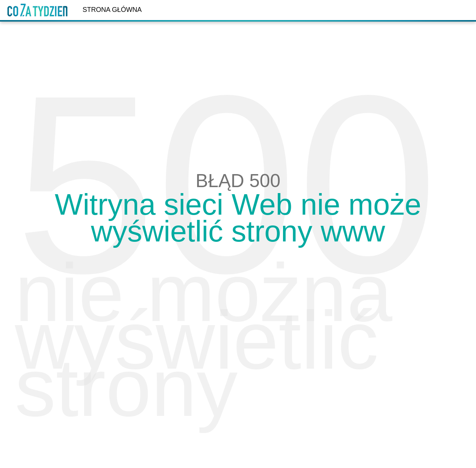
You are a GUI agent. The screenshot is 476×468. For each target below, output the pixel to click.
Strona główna (112, 10)
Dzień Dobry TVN (38, 10)
